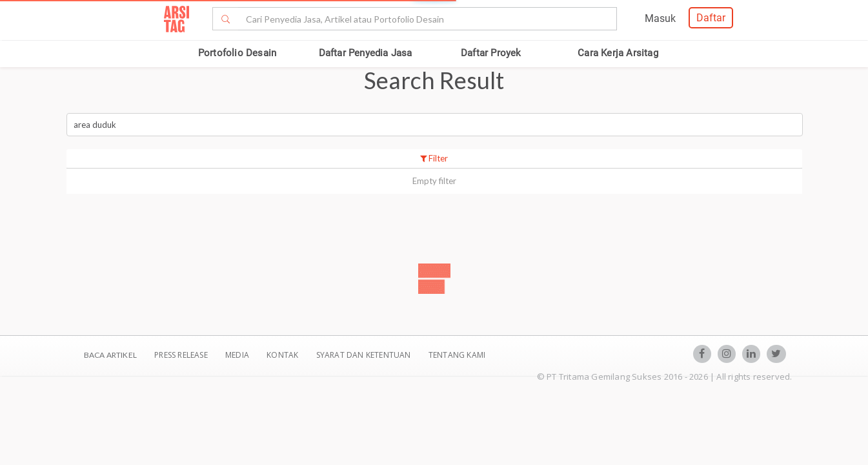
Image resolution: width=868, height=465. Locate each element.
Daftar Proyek (491, 53)
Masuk (660, 18)
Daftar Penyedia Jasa (366, 53)
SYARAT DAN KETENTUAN (365, 355)
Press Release (181, 355)
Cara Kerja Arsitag (618, 53)
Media (238, 355)
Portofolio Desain (237, 53)
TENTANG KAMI (457, 355)
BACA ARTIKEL (110, 355)
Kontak (283, 355)
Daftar (711, 18)
